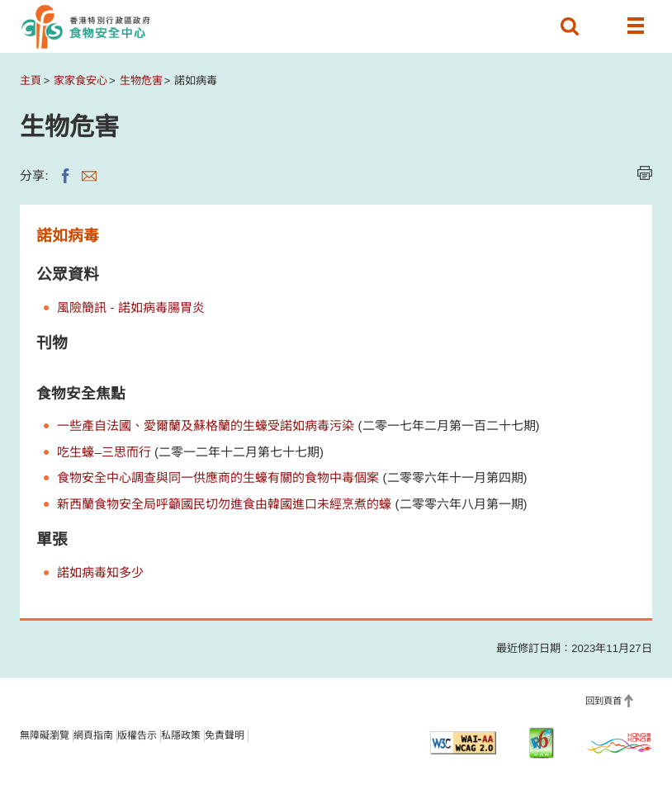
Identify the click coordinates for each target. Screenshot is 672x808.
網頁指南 (93, 735)
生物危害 (141, 80)
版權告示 (137, 735)
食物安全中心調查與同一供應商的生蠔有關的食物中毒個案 (218, 477)
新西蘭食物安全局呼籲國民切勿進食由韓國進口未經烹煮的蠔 (224, 504)
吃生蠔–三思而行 (104, 452)
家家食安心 (80, 80)
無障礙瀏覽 (45, 735)
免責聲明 (225, 735)
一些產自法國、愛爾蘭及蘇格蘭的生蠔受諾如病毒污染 (206, 425)
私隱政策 (181, 735)
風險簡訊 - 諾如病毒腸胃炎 (130, 307)
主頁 (31, 80)
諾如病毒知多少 (100, 572)
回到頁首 (603, 701)
